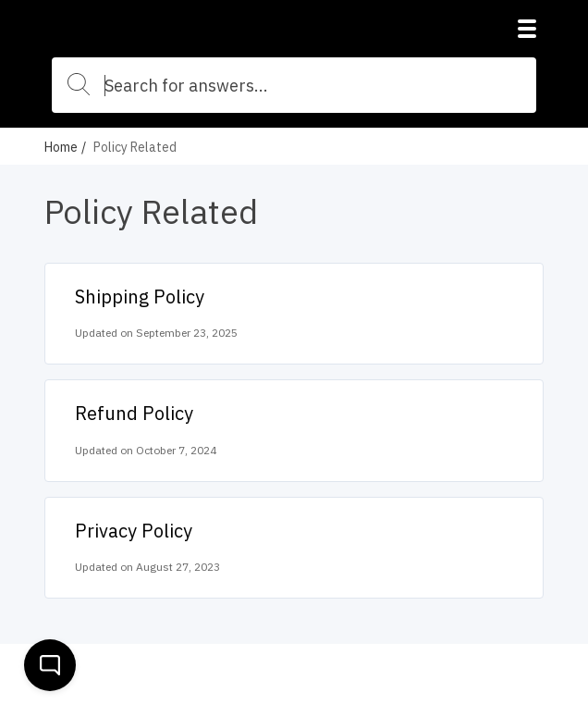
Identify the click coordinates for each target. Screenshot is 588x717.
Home (61, 147)
